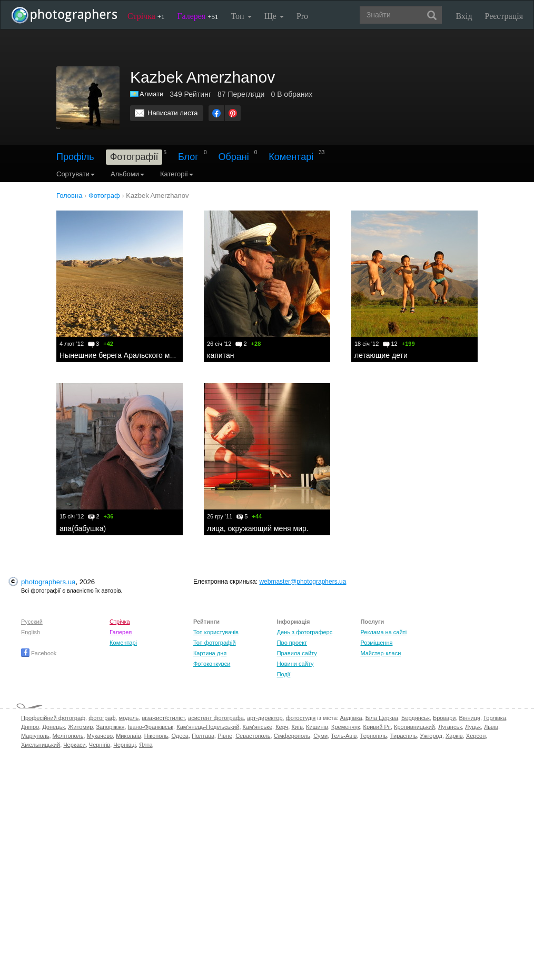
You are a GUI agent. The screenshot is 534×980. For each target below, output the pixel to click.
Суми (320, 736)
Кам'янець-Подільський (208, 727)
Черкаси (74, 745)
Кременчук (345, 727)
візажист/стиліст (163, 718)
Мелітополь (68, 736)
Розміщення (376, 643)
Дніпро (30, 727)
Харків (454, 736)
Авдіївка (351, 718)
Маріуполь (35, 736)
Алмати (151, 94)
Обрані (233, 157)
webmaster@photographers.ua (303, 582)
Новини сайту (295, 664)
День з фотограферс (305, 632)
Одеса (180, 736)
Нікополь (156, 736)
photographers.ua (48, 582)
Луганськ (450, 727)
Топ (241, 16)
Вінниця (470, 718)
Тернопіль (374, 736)
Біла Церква (382, 718)
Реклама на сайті (383, 632)
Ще (274, 16)
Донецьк (53, 727)
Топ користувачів (216, 632)
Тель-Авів (344, 736)
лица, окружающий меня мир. (258, 528)
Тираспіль (404, 736)
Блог (188, 157)
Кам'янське (258, 727)
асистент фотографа (216, 718)
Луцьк (473, 727)
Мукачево (100, 736)
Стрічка (146, 16)
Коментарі (291, 157)
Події (284, 674)
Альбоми (127, 174)
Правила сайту (297, 653)
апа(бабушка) (83, 528)
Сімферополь (292, 736)
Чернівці (125, 745)
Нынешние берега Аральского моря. (122, 355)
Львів (491, 727)
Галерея (198, 16)
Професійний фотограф (53, 718)
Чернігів (100, 745)
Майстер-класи (380, 653)
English (31, 632)
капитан (220, 355)
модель (129, 718)
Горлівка (495, 718)
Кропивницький (414, 727)
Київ (297, 727)
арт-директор (265, 718)
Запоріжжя (110, 727)
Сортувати (76, 174)
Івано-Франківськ (151, 727)
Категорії (177, 174)
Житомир (80, 727)
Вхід (464, 16)
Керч (282, 727)
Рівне (225, 736)
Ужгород (431, 736)
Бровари (444, 718)
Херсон (476, 736)
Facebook (39, 653)
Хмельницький (41, 745)
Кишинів (317, 727)
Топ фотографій (215, 643)
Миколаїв (128, 736)
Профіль (75, 157)
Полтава (203, 736)
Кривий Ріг (377, 727)
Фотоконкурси (212, 664)
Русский (32, 622)
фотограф (102, 718)
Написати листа (173, 113)
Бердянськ (416, 718)
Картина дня (210, 653)
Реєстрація (504, 16)
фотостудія (301, 718)
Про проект (292, 643)
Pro (302, 16)
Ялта (146, 745)
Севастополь (253, 736)
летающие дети (381, 355)
